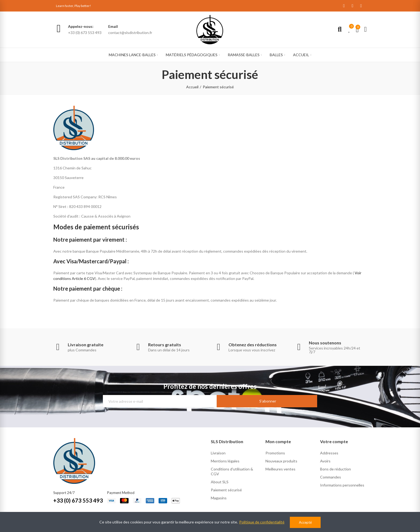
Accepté (305, 522)
